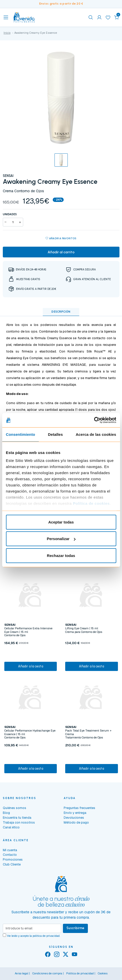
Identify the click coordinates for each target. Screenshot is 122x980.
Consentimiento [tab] (21, 434)
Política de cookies (91, 503)
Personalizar (61, 539)
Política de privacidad (80, 973)
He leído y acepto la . (34, 936)
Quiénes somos (15, 808)
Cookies (103, 973)
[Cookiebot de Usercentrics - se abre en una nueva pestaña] (94, 420)
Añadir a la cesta (31, 666)
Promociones (13, 859)
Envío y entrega (75, 813)
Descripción (61, 312)
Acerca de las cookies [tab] (96, 434)
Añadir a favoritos (61, 239)
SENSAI (8, 176)
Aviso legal (22, 973)
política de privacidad (46, 936)
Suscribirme (75, 928)
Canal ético (11, 827)
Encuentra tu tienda (17, 818)
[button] (117, 17)
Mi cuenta (10, 850)
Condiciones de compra (47, 973)
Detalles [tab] (55, 434)
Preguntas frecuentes (79, 808)
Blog (6, 813)
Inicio (7, 33)
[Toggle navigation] (6, 17)
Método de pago (76, 822)
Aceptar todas (61, 522)
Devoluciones (74, 818)
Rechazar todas (61, 555)
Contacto (10, 855)
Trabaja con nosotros (19, 822)
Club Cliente (12, 864)
